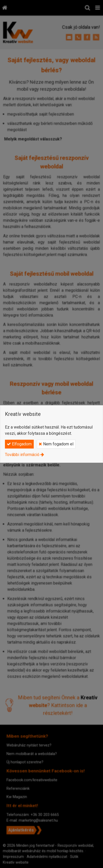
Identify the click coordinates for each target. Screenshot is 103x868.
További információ (22, 455)
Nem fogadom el (56, 444)
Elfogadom (19, 444)
